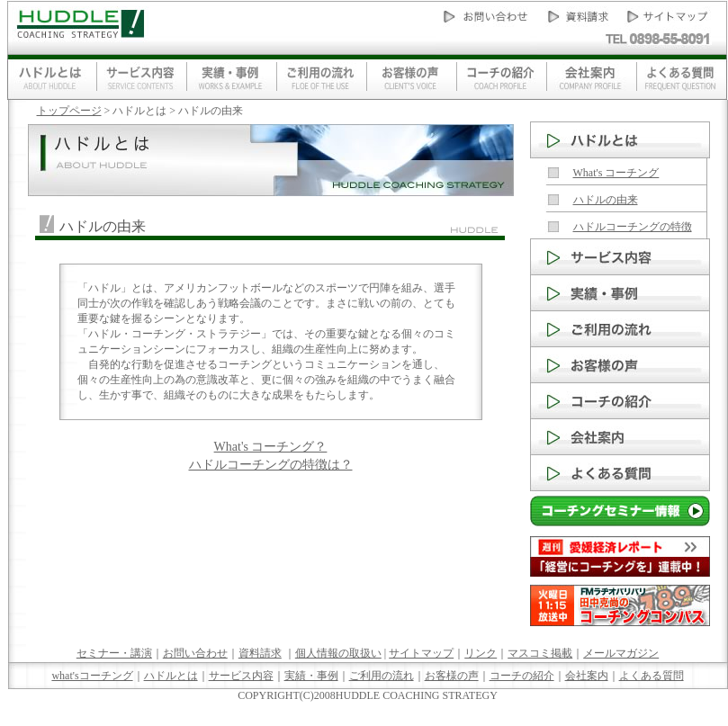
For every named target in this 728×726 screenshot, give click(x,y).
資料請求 (260, 653)
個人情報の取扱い (338, 653)
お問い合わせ (195, 653)
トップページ (69, 111)
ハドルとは (171, 676)
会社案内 (587, 676)
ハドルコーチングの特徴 (633, 227)
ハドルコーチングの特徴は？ (271, 465)
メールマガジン (621, 653)
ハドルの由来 (606, 200)
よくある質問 (652, 676)
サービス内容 (241, 676)
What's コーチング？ (271, 447)
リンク (481, 653)
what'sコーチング (92, 676)
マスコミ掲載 (540, 653)
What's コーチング (616, 173)
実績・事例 (311, 676)
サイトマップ (421, 653)
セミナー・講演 (114, 653)
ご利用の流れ (382, 676)
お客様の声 (452, 676)
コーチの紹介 (522, 676)
